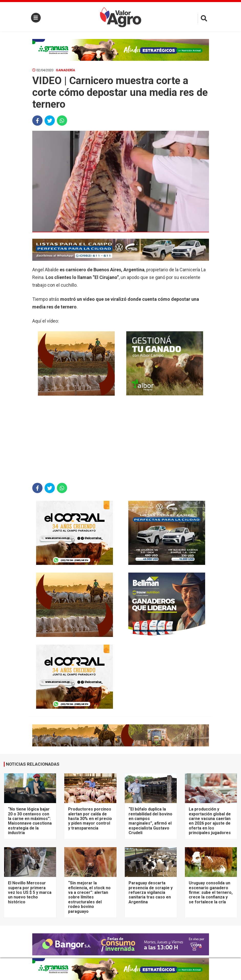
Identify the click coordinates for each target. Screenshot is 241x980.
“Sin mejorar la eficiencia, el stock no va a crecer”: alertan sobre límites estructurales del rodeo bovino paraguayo (89, 897)
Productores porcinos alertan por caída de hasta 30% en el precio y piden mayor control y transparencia (90, 819)
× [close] (203, 961)
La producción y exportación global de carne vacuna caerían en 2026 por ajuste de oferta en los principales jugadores (210, 821)
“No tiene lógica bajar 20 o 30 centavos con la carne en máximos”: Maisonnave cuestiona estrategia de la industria (30, 821)
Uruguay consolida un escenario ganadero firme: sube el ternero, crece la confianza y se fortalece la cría (211, 892)
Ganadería (65, 70)
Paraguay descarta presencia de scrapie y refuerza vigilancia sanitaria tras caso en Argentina (151, 892)
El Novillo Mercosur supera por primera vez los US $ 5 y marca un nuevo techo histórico (30, 892)
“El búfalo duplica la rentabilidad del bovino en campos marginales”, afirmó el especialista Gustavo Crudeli (150, 821)
